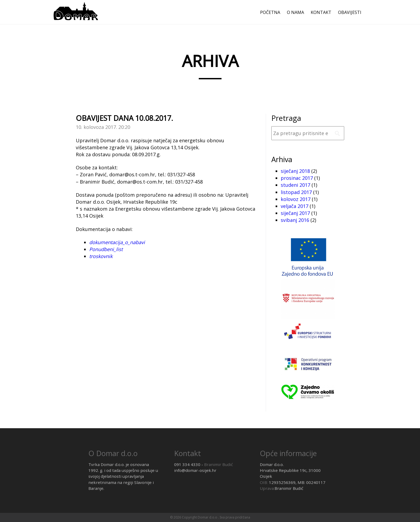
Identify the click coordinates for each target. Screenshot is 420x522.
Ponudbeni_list (106, 249)
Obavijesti (350, 12)
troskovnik (101, 256)
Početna (270, 12)
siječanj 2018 (295, 171)
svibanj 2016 (295, 220)
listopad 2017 (296, 192)
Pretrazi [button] (337, 133)
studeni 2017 (295, 185)
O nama (295, 12)
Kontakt (321, 12)
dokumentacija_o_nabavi (117, 242)
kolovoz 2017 (296, 199)
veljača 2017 (295, 206)
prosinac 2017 (297, 178)
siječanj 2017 (295, 213)
